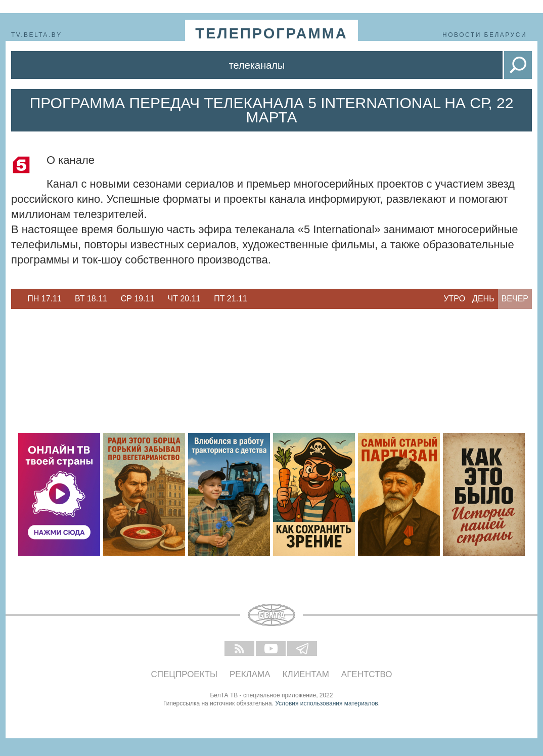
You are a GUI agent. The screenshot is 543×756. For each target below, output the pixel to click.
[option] (44, 299)
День (483, 299)
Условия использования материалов (326, 703)
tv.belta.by (37, 35)
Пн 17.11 (44, 299)
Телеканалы (257, 65)
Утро (454, 299)
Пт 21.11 (231, 299)
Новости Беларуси (485, 35)
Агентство (367, 674)
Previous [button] (16, 299)
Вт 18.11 (91, 299)
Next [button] (259, 299)
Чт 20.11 (184, 299)
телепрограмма (271, 33)
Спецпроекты (185, 674)
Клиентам (306, 674)
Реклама (250, 674)
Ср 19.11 (138, 299)
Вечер (515, 299)
